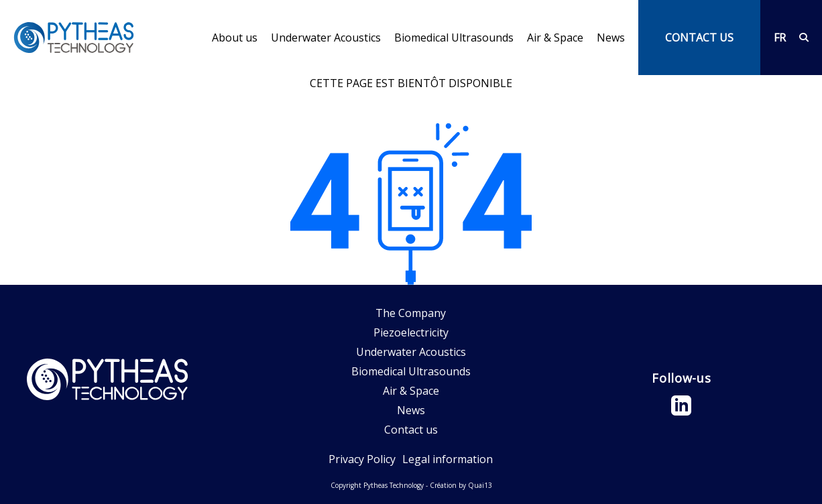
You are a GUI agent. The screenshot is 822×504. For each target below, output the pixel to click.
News (611, 38)
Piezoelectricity (411, 332)
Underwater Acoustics (326, 38)
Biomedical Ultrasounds (454, 38)
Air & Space (555, 38)
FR (780, 38)
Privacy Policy (362, 459)
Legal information (448, 459)
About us (235, 38)
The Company (411, 313)
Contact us (411, 430)
